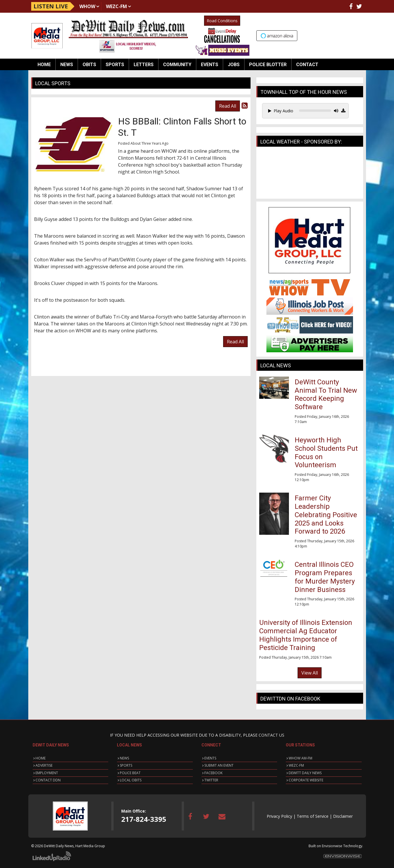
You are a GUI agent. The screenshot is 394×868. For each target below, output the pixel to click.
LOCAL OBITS (131, 780)
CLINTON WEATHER (310, 174)
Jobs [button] (234, 65)
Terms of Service (313, 816)
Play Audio (281, 111)
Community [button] (177, 65)
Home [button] (44, 65)
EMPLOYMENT (47, 773)
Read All (228, 106)
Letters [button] (144, 65)
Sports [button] (115, 65)
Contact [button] (307, 65)
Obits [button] (89, 65)
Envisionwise (332, 846)
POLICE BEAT (130, 773)
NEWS (124, 758)
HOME (41, 758)
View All (310, 673)
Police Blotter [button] (268, 65)
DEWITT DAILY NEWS (305, 773)
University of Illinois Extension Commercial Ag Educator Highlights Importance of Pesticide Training (306, 635)
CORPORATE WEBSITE (306, 780)
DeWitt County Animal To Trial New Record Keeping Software (326, 394)
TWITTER (211, 780)
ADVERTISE (44, 765)
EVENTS (210, 758)
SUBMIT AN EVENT (219, 765)
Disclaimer (343, 816)
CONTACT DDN (48, 780)
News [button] (67, 65)
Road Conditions (222, 21)
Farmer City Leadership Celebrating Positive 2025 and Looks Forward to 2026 (326, 515)
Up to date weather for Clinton (360, 35)
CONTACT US (271, 735)
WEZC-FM (116, 6)
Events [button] (210, 65)
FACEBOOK (213, 773)
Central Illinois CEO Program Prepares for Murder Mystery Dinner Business (325, 577)
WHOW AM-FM (300, 758)
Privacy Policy (279, 816)
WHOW (87, 6)
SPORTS (126, 765)
